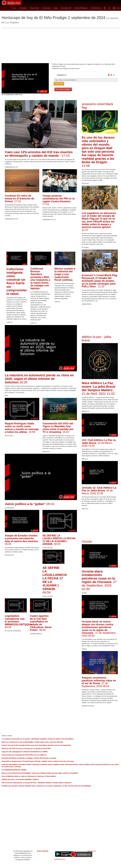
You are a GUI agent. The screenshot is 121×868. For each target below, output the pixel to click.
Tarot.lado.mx (92, 851)
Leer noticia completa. (63, 89)
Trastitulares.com (59, 859)
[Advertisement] (61, 47)
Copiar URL (59, 84)
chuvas (87, 541)
